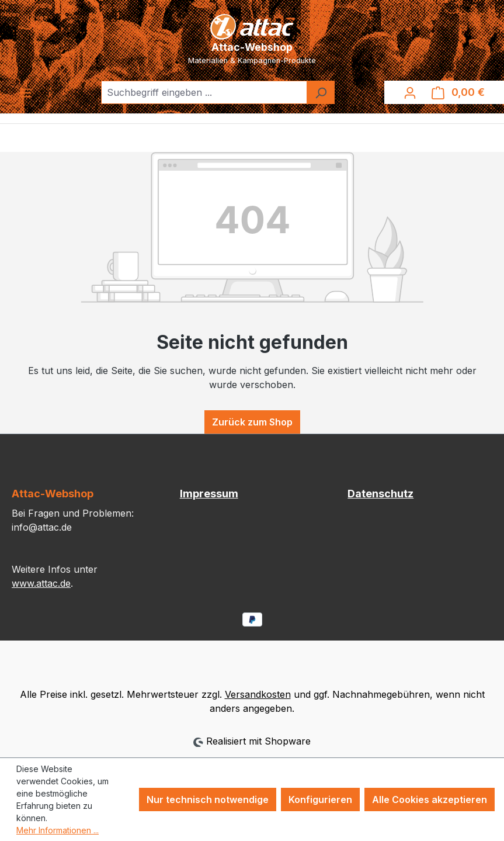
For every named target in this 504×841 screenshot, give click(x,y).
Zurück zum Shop (252, 422)
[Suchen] (321, 92)
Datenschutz (380, 494)
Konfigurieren (320, 800)
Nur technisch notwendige (208, 800)
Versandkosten (258, 694)
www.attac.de (41, 583)
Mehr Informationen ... (58, 830)
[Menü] (26, 92)
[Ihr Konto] (410, 92)
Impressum (209, 494)
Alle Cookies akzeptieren (430, 800)
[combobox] (204, 92)
